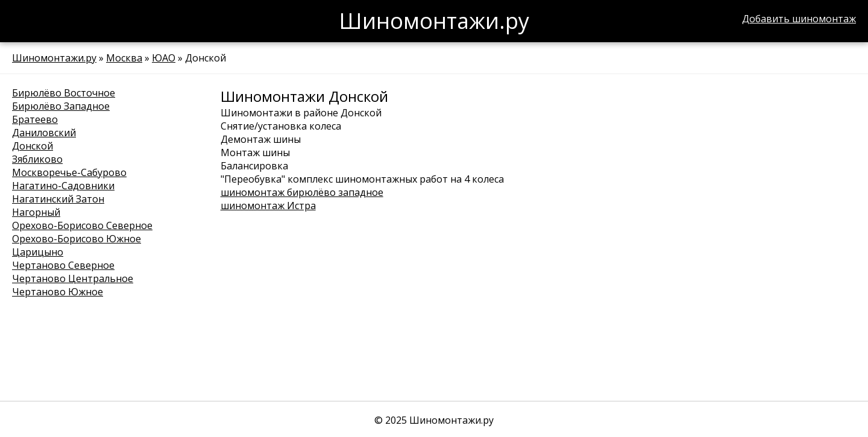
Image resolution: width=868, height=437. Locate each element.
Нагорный (36, 212)
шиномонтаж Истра (268, 206)
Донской (33, 146)
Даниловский (44, 133)
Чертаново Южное (58, 292)
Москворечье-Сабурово (69, 172)
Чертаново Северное (63, 265)
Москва (124, 58)
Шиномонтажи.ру (54, 58)
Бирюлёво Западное (61, 106)
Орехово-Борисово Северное (82, 225)
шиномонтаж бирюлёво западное (302, 192)
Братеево (35, 119)
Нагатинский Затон (58, 199)
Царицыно (38, 252)
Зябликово (37, 159)
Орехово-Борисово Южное (77, 239)
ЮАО (164, 58)
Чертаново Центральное (73, 278)
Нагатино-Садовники (63, 186)
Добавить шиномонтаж (799, 19)
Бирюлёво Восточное (64, 93)
